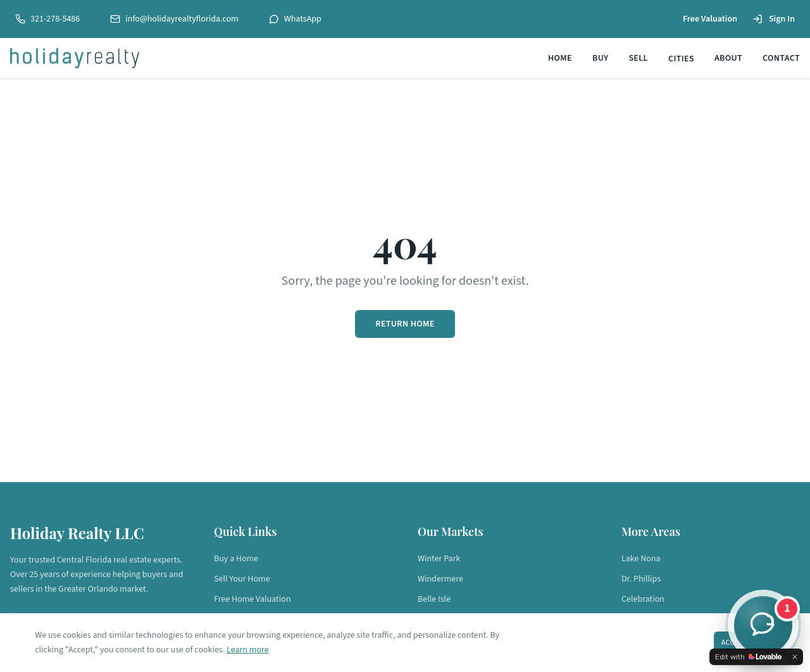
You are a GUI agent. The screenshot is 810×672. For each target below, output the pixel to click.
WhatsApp (295, 19)
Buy (600, 58)
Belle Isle (434, 599)
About (728, 58)
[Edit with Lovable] (748, 657)
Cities (681, 59)
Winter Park (439, 559)
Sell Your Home (242, 579)
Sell (638, 58)
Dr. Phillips (641, 579)
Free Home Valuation (252, 599)
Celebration (643, 599)
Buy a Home (236, 559)
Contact (781, 58)
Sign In (774, 19)
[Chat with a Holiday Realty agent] (763, 625)
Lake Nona (641, 559)
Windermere (440, 579)
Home (560, 58)
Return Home (405, 324)
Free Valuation (710, 19)
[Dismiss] (795, 657)
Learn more (248, 649)
